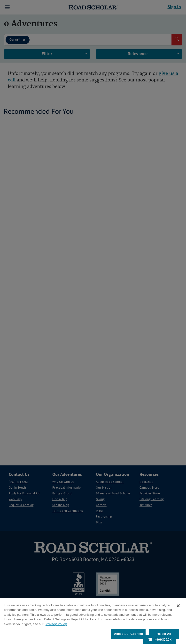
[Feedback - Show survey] (160, 639)
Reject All (164, 634)
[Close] (178, 606)
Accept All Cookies (128, 634)
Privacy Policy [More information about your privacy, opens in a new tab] (56, 624)
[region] (93, 621)
